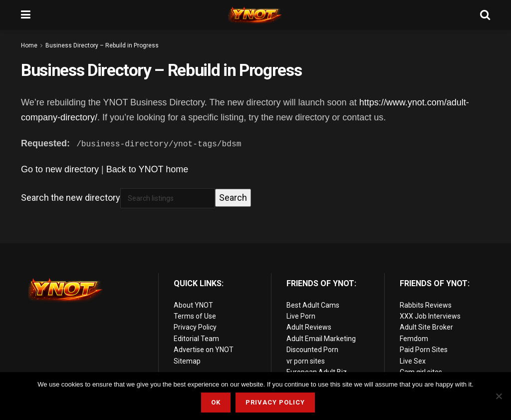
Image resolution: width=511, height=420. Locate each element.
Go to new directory (60, 169)
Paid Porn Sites (424, 350)
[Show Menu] (26, 15)
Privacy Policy (195, 327)
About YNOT (193, 305)
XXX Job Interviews (430, 316)
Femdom (414, 339)
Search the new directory (71, 198)
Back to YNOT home (147, 169)
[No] (499, 396)
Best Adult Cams (313, 305)
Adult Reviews (309, 327)
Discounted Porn (312, 350)
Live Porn (301, 316)
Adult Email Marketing (321, 339)
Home (29, 45)
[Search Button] (485, 15)
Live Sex (413, 361)
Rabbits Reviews (426, 305)
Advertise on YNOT (204, 350)
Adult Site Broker (426, 327)
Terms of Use (195, 316)
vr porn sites (306, 361)
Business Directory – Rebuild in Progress (102, 45)
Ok (216, 402)
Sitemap (187, 361)
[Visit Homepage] (255, 15)
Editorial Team (196, 339)
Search (233, 198)
